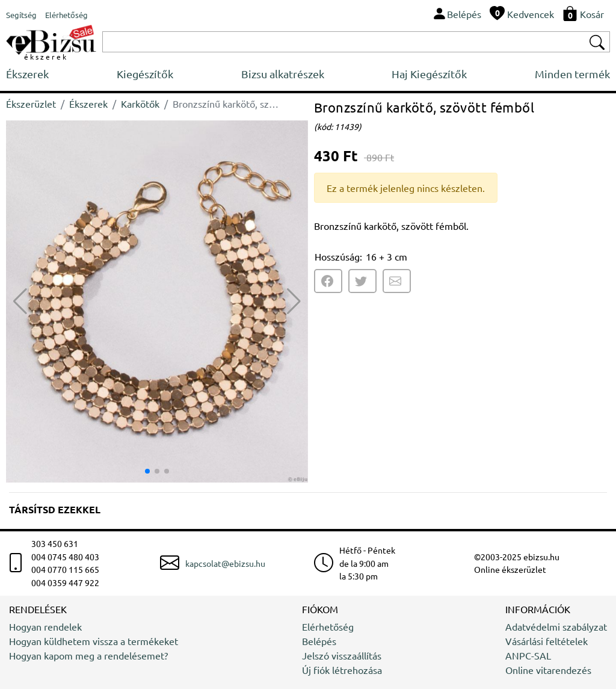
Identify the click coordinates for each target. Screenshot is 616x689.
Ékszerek (27, 74)
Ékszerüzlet (31, 104)
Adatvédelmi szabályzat (556, 626)
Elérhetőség (328, 626)
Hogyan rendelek (45, 626)
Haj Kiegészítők (429, 74)
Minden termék (572, 74)
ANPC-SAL (528, 655)
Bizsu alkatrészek (283, 74)
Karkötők (140, 104)
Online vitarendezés (548, 670)
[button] (294, 301)
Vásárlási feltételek (547, 641)
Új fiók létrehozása (342, 670)
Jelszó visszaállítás (342, 655)
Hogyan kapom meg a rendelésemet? (88, 655)
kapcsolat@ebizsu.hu (225, 563)
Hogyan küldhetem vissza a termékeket (94, 641)
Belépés (319, 641)
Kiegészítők (145, 74)
